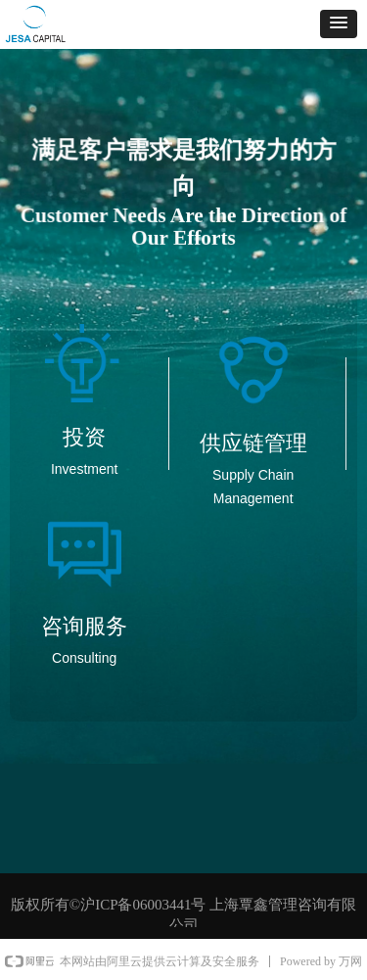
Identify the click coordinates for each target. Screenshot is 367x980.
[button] (339, 24)
